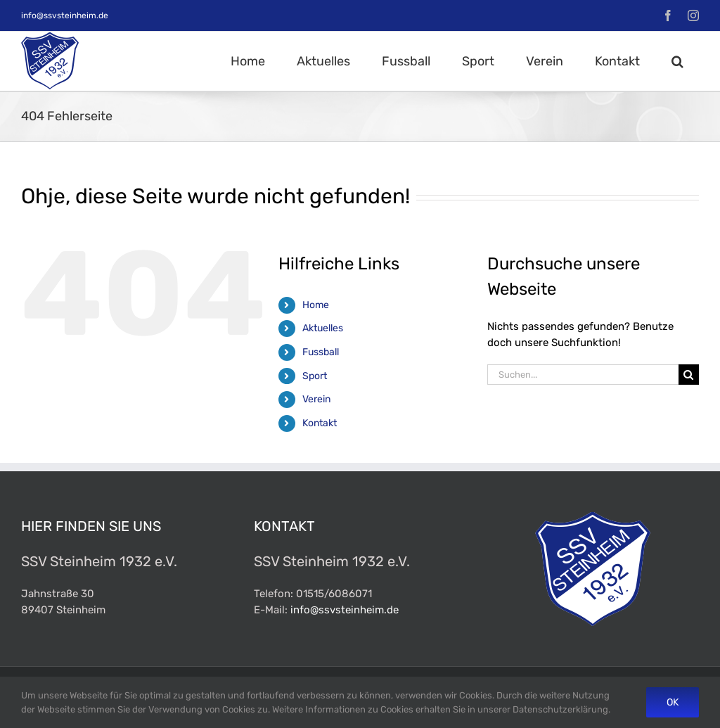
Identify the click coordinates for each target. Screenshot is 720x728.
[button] (677, 61)
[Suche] (689, 375)
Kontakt (320, 423)
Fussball (321, 352)
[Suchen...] (583, 375)
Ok (673, 702)
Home (316, 305)
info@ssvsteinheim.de (65, 15)
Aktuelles (323, 328)
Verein (316, 399)
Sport (315, 376)
